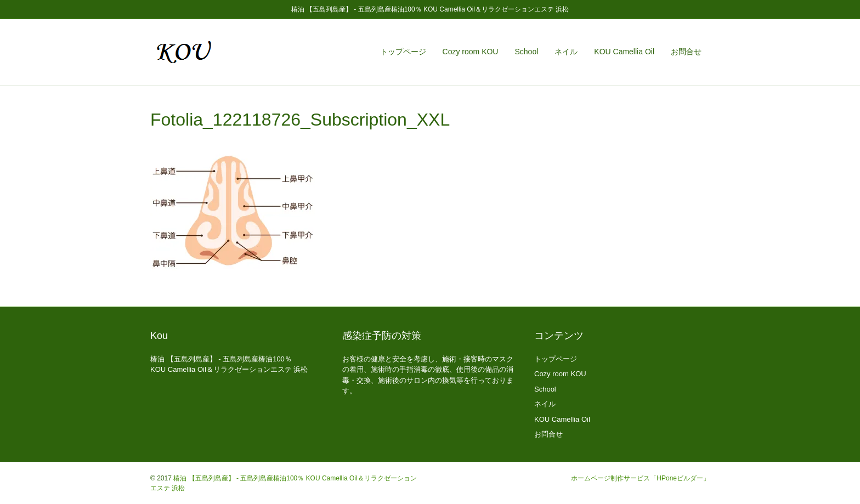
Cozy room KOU (471, 52)
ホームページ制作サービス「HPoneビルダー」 (640, 478)
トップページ (403, 52)
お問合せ (686, 52)
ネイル (566, 52)
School (526, 52)
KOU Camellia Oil (624, 52)
